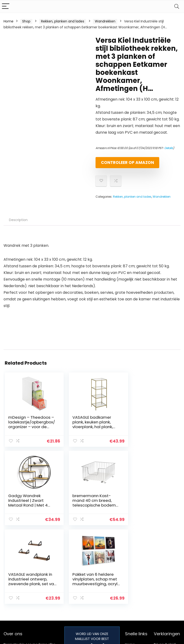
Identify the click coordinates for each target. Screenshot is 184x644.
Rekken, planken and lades (63, 21)
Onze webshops (138, 589)
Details (169, 148)
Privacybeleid (165, 569)
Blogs (129, 583)
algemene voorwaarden (165, 578)
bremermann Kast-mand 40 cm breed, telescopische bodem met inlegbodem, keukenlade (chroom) (30, 509)
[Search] (177, 6)
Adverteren (134, 596)
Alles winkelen (136, 576)
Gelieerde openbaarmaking (168, 589)
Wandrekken (105, 21)
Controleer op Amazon (123, 164)
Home (8, 21)
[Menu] (6, 6)
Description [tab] (18, 224)
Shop (26, 21)
